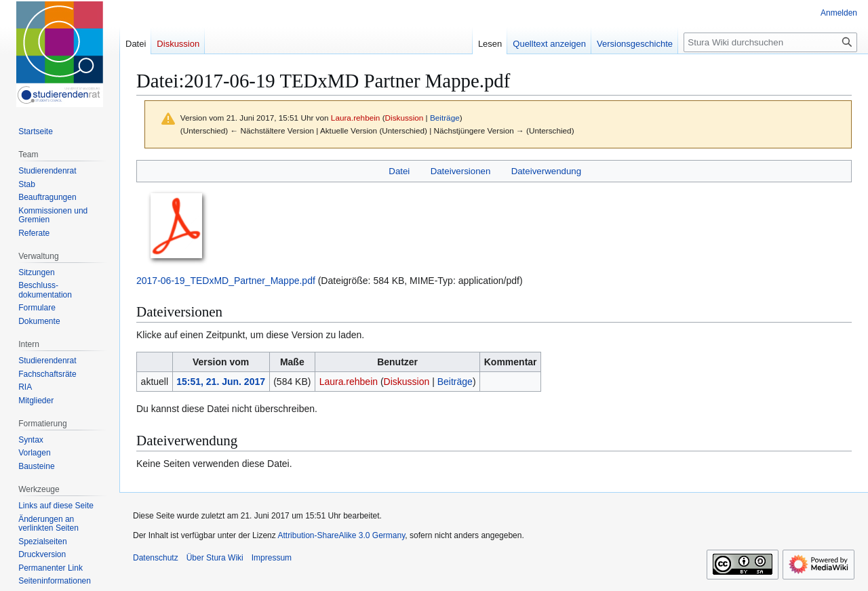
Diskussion (405, 118)
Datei (399, 171)
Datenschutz (156, 558)
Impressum (272, 558)
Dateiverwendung (547, 171)
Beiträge (445, 118)
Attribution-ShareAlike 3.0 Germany (341, 535)
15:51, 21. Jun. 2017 (221, 382)
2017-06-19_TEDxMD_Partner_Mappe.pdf (226, 281)
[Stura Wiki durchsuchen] (770, 42)
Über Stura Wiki (215, 558)
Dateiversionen (461, 171)
